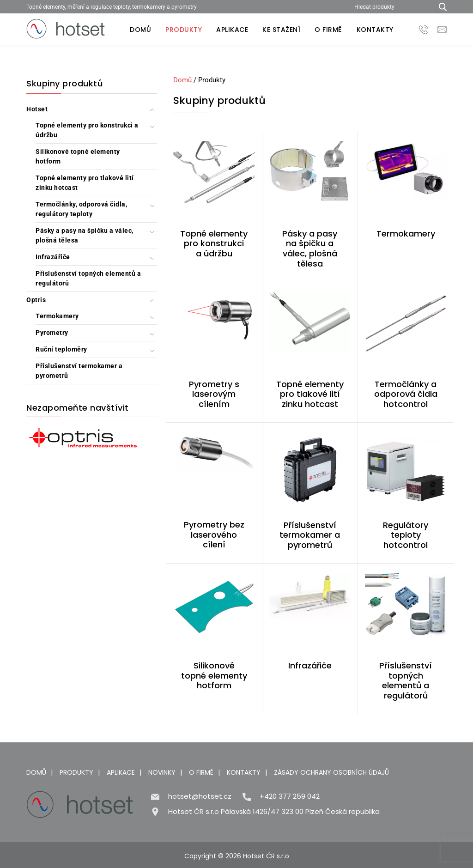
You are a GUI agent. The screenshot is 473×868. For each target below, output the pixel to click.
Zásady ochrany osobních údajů (331, 772)
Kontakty (375, 30)
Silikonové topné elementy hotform (78, 156)
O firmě (328, 30)
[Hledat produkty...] (440, 7)
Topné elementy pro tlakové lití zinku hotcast (85, 183)
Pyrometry (52, 333)
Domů (140, 30)
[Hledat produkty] (390, 7)
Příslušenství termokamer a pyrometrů (79, 371)
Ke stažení (281, 30)
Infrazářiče (53, 257)
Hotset (37, 109)
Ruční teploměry (61, 349)
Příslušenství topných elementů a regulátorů (88, 278)
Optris (36, 300)
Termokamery (57, 316)
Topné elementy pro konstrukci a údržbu (87, 130)
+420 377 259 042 (290, 796)
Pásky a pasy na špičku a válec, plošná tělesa (85, 235)
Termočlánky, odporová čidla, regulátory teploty (81, 209)
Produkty (184, 30)
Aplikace (232, 30)
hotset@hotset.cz (200, 796)
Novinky (162, 772)
